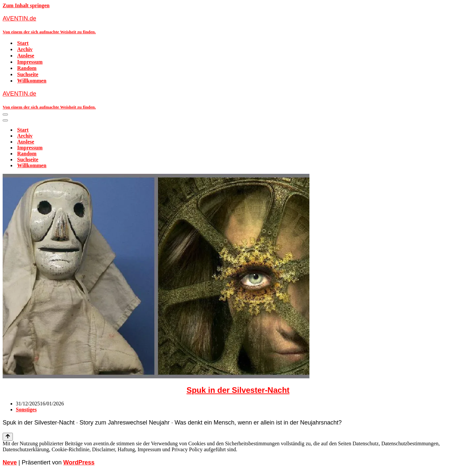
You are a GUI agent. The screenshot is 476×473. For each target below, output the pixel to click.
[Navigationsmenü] (5, 114)
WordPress (79, 462)
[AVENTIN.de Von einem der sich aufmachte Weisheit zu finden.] (238, 25)
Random (27, 68)
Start (23, 43)
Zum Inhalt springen (26, 5)
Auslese (26, 56)
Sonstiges (26, 410)
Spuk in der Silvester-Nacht (238, 390)
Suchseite (28, 74)
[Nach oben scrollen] (8, 437)
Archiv (25, 49)
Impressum (30, 62)
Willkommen (32, 81)
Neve (10, 462)
